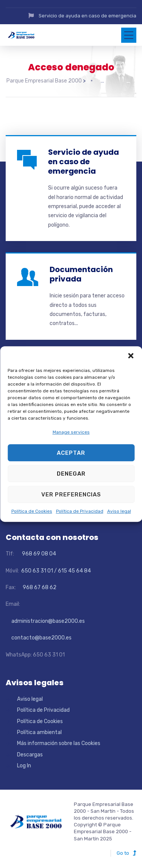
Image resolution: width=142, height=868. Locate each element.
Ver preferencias (71, 495)
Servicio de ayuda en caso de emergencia (87, 16)
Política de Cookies (32, 512)
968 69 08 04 (36, 554)
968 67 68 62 (39, 587)
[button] (131, 356)
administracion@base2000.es (45, 621)
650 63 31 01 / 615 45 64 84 (55, 571)
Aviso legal (119, 512)
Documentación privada (81, 274)
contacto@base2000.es (39, 638)
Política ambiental (39, 732)
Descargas (30, 755)
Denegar (71, 474)
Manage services (71, 432)
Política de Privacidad (80, 512)
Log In (24, 766)
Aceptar (71, 453)
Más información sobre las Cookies (59, 743)
